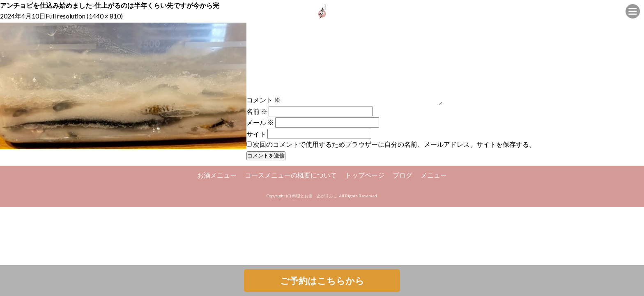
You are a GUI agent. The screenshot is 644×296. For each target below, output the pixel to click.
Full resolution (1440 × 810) (84, 16)
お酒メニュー (217, 175)
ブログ (402, 175)
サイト (256, 133)
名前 (257, 111)
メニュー (434, 175)
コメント (263, 100)
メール (260, 122)
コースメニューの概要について (291, 175)
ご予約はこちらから (322, 281)
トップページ (365, 175)
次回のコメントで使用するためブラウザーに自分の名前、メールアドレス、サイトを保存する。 (394, 144)
